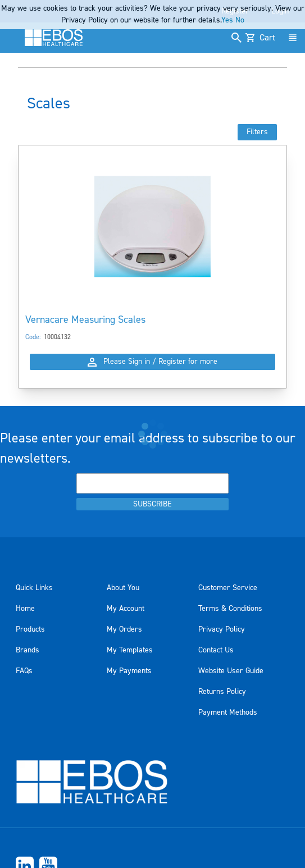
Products (30, 629)
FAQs (24, 671)
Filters (257, 132)
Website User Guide (231, 671)
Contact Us (216, 650)
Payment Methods (228, 712)
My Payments (129, 671)
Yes (227, 20)
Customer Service (228, 588)
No (240, 20)
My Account (126, 609)
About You (123, 588)
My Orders (124, 629)
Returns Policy (222, 692)
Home (25, 609)
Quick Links (34, 588)
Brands (28, 650)
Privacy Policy (222, 629)
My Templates (130, 650)
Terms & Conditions (230, 609)
